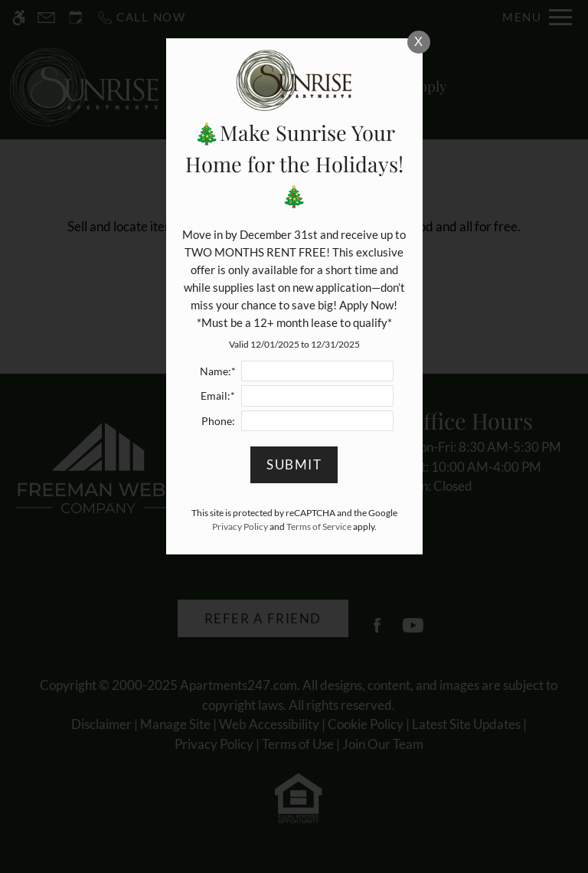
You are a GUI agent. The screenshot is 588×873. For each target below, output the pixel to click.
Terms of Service (319, 526)
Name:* (218, 371)
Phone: (218, 421)
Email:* (218, 396)
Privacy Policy (240, 526)
